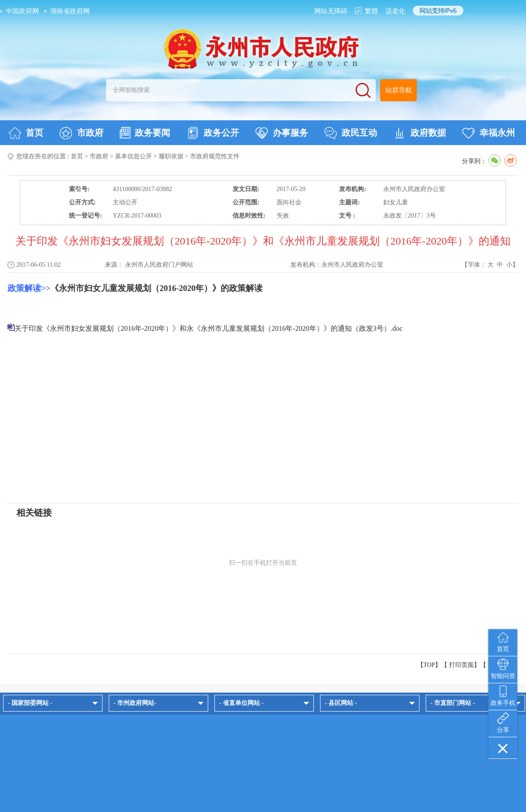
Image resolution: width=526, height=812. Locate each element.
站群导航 (399, 90)
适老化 (395, 11)
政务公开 (213, 133)
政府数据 (420, 133)
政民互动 (351, 133)
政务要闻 (145, 133)
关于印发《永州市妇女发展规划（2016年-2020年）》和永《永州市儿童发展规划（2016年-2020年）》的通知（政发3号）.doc (209, 328)
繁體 (371, 11)
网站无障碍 (331, 11)
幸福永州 (489, 133)
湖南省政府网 (70, 11)
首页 (26, 133)
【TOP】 (429, 665)
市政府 (82, 133)
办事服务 (282, 133)
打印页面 (461, 665)
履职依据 (171, 156)
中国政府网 (22, 11)
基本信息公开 (133, 156)
